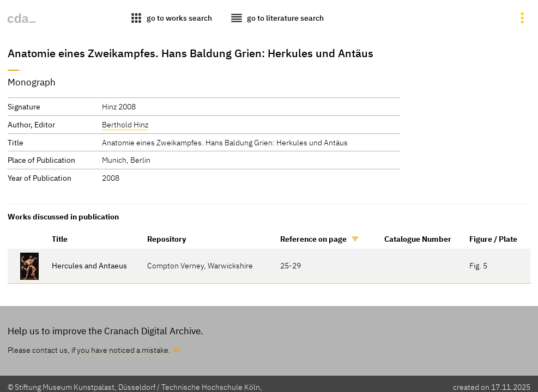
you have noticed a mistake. (124, 350)
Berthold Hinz (125, 124)
